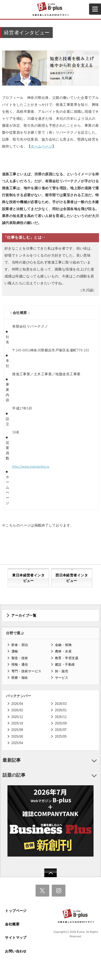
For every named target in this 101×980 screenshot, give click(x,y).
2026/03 (61, 704)
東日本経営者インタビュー (28, 578)
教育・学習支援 (67, 658)
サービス (62, 678)
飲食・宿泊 (20, 645)
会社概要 (12, 924)
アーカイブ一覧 (24, 615)
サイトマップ (16, 938)
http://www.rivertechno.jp (31, 466)
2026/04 (17, 704)
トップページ (16, 911)
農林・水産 (63, 651)
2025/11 (61, 717)
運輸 (15, 651)
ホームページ (41, 146)
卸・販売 (62, 671)
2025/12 (17, 717)
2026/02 (17, 710)
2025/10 (17, 723)
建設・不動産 (65, 664)
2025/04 (17, 743)
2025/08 (17, 730)
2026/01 (61, 710)
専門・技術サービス (26, 671)
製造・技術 (20, 658)
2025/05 (61, 736)
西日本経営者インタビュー (72, 578)
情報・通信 (20, 664)
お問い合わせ (16, 951)
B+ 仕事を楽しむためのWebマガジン (50, 9)
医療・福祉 (20, 678)
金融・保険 (63, 645)
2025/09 (61, 723)
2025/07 (61, 730)
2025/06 (17, 736)
